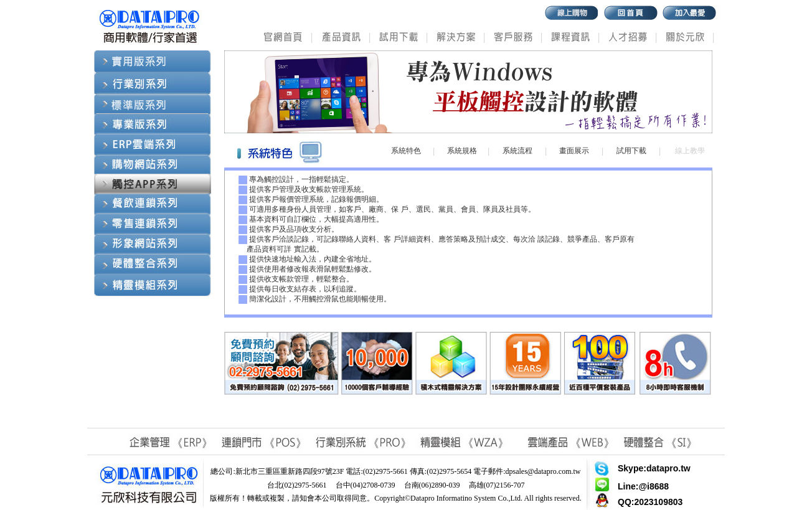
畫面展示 (574, 151)
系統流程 (517, 151)
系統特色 (406, 151)
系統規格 (462, 151)
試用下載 (631, 151)
